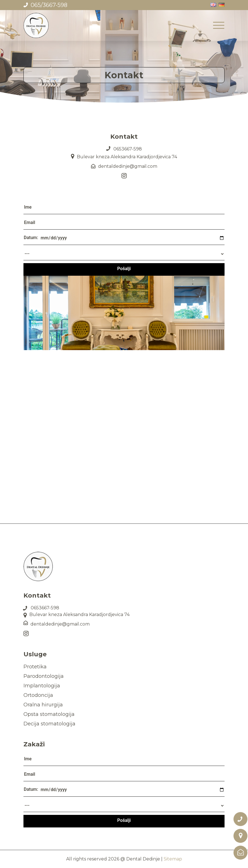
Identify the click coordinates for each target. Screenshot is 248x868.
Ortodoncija (38, 695)
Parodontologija (44, 676)
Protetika (35, 667)
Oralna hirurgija (43, 705)
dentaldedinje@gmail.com (128, 166)
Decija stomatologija (49, 724)
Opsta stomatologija (49, 714)
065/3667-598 (49, 5)
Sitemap (173, 859)
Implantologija (42, 686)
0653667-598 (128, 149)
